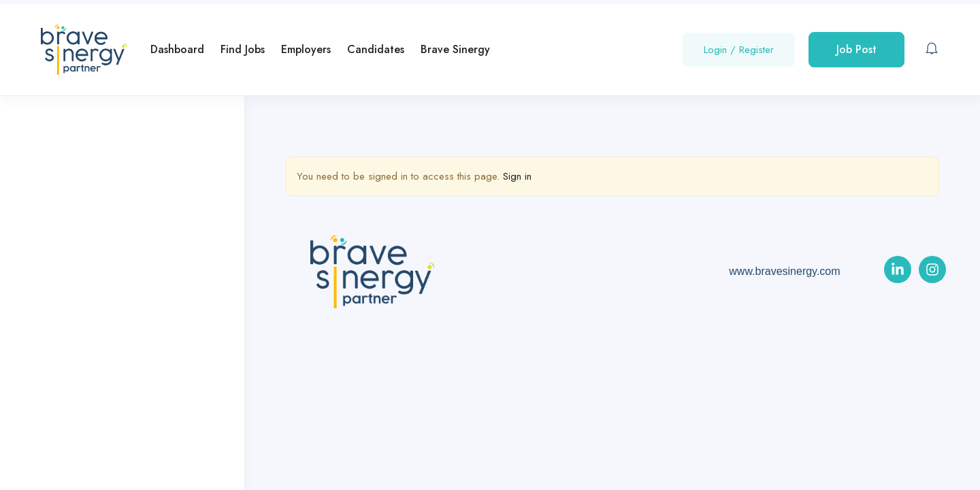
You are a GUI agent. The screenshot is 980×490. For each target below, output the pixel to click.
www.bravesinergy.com (784, 271)
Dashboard (177, 49)
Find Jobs (243, 49)
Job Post (856, 49)
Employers (306, 49)
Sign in (517, 176)
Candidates (376, 49)
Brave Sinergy (455, 49)
